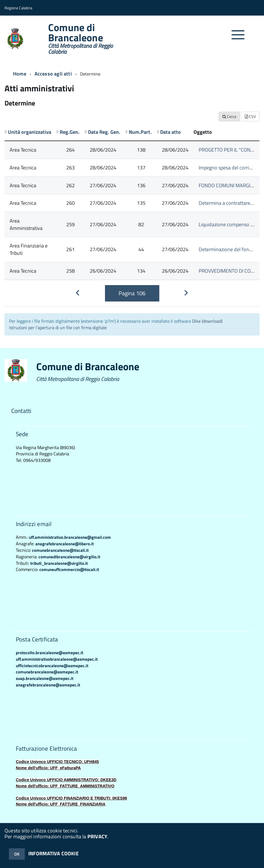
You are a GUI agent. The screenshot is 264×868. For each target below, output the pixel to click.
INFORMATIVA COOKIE (53, 853)
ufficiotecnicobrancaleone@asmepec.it (52, 666)
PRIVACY (97, 836)
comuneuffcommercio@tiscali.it (69, 569)
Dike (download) (207, 321)
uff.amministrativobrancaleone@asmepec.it (57, 659)
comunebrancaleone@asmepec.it (47, 672)
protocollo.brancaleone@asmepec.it (50, 653)
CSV (250, 116)
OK (17, 854)
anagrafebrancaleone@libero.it (65, 544)
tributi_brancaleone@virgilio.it (59, 563)
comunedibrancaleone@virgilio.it (69, 557)
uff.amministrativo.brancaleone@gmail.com (70, 537)
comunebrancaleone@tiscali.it (60, 550)
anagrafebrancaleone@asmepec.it (48, 685)
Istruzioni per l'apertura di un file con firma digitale (58, 328)
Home (20, 74)
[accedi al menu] (238, 38)
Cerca (229, 116)
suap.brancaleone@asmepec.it (45, 678)
